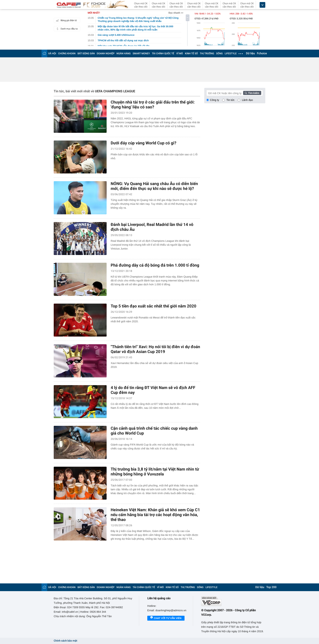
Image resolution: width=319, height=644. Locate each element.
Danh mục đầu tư (66, 29)
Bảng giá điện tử (66, 20)
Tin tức (231, 100)
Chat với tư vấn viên (166, 618)
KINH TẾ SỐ (191, 53)
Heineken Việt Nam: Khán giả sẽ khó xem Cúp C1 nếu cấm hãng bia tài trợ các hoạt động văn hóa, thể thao (155, 515)
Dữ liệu (250, 53)
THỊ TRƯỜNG (207, 53)
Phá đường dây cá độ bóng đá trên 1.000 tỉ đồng (155, 265)
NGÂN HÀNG (124, 53)
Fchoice (262, 53)
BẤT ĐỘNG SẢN (86, 53)
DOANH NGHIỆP (106, 53)
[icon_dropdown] (262, 5)
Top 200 (271, 587)
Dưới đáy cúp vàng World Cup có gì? (144, 143)
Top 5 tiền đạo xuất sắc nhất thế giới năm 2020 (153, 306)
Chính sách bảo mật (65, 641)
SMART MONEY (141, 53)
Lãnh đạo (247, 100)
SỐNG (219, 53)
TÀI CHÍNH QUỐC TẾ (163, 53)
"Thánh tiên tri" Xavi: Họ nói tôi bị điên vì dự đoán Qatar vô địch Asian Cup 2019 (155, 349)
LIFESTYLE (231, 53)
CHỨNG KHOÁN (67, 53)
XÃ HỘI (52, 53)
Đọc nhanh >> (176, 13)
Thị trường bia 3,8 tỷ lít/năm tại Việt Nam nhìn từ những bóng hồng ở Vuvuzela (155, 472)
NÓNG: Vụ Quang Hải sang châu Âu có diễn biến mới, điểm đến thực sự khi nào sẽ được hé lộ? (154, 186)
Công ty (215, 100)
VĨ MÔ (180, 53)
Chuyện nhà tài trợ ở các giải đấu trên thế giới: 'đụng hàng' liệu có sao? (153, 105)
